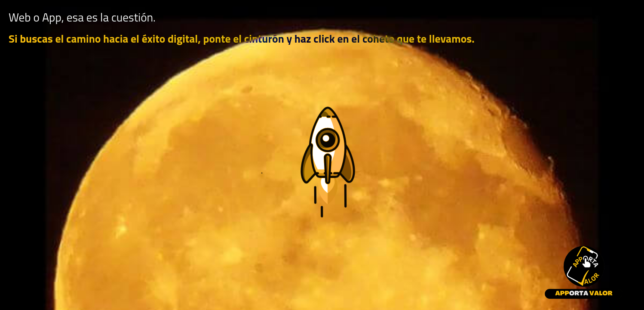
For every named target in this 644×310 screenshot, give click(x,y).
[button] (322, 170)
